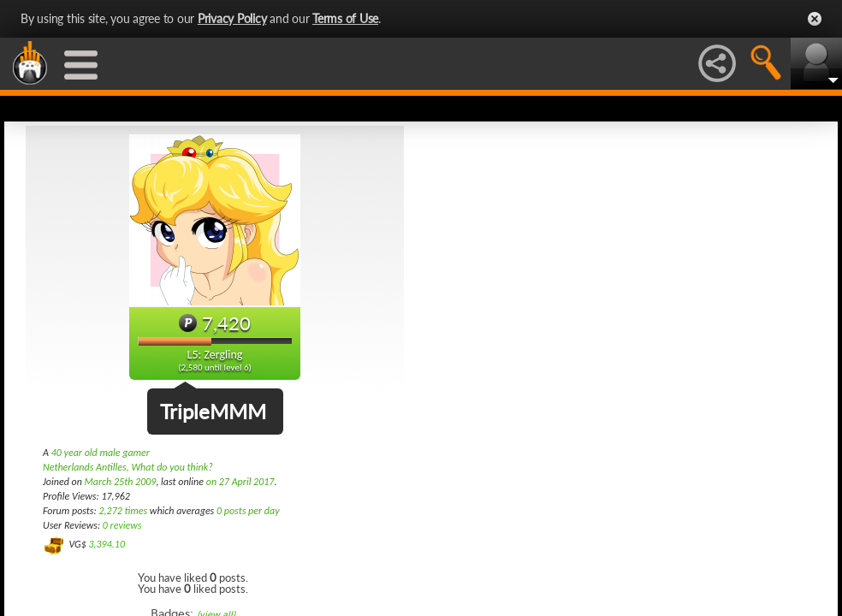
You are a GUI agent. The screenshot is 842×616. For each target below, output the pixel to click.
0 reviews (122, 525)
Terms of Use (345, 18)
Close (815, 19)
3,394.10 (107, 544)
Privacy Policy (232, 18)
